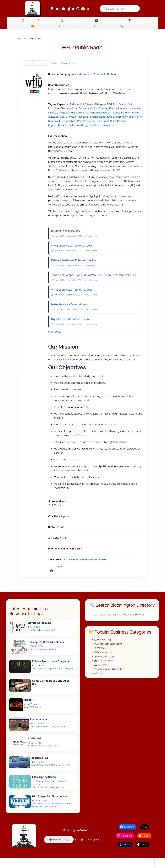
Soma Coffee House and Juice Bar (51, 691)
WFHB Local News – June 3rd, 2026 (73, 295)
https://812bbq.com (33, 715)
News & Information (117, 117)
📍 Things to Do (46, 20)
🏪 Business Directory (75, 20)
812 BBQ (29, 708)
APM (109, 104)
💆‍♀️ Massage (101, 657)
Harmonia (135, 108)
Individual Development (98, 113)
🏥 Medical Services (104, 670)
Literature (71, 117)
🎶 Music (99, 683)
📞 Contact (127, 26)
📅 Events (136, 20)
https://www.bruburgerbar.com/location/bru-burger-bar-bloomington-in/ (53, 814)
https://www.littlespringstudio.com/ (48, 795)
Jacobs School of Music (126, 113)
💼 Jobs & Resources (109, 20)
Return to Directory (70, 63)
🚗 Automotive (102, 674)
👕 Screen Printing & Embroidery (110, 679)
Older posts (55, 340)
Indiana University (82, 74)
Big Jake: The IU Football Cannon (72, 327)
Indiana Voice (77, 113)
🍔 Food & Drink (42, 26)
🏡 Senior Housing (103, 648)
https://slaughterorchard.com (43, 658)
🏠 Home (27, 20)
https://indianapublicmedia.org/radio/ (85, 568)
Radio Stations (109, 74)
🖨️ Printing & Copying (105, 665)
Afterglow (100, 104)
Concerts (84, 108)
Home (21, 38)
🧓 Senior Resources (105, 661)
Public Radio (102, 121)
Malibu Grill (35, 747)
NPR (74, 121)
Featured (123, 108)
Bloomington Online (70, 8)
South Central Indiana (102, 125)
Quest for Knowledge (77, 125)
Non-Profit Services (59, 121)
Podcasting (84, 121)
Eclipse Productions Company (51, 670)
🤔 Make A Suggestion (75, 853)
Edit (27, 63)
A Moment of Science (82, 104)
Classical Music (69, 108)
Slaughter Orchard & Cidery (47, 650)
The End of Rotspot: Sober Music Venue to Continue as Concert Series (95, 279)
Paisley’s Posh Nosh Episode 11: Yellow (75, 263)
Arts (115, 104)
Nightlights (135, 117)
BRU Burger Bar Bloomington (50, 805)
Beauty (123, 104)
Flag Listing (40, 63)
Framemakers (38, 728)
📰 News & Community (74, 26)
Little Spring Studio (44, 785)
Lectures (59, 117)
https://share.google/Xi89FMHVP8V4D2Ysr (51, 773)
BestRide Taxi (40, 766)
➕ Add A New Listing (75, 844)
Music (96, 74)
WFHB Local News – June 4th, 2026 (73, 248)
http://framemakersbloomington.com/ (47, 735)
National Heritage (95, 117)
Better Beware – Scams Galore (70, 311)
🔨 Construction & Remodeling (110, 652)
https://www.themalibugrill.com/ (43, 754)
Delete (54, 63)
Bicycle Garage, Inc (39, 631)
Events (113, 108)
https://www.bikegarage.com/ (41, 638)
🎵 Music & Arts (105, 26)
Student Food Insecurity (67, 232)
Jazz (51, 117)
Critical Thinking (99, 108)
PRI (93, 121)
